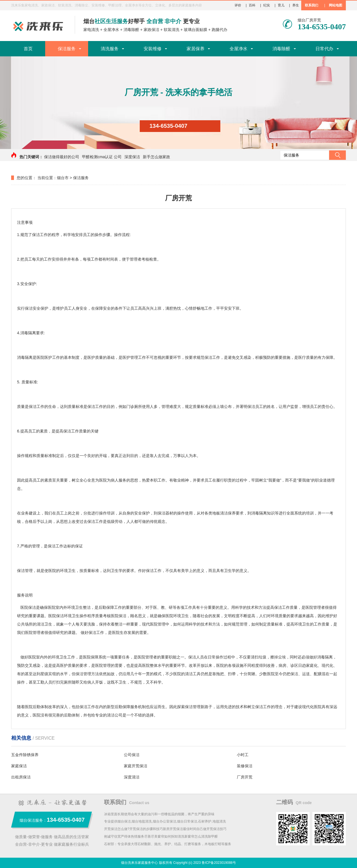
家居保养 (196, 49)
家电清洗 (91, 30)
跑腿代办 (219, 30)
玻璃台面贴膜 (196, 30)
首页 (28, 49)
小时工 (243, 755)
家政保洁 (151, 30)
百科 (252, 5)
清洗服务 (110, 49)
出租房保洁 (21, 777)
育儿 (281, 5)
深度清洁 (132, 777)
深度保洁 (132, 157)
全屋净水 (111, 30)
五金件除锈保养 (25, 755)
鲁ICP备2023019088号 (219, 863)
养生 (296, 5)
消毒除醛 (131, 30)
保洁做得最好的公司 (62, 157)
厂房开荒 (245, 777)
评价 (238, 5)
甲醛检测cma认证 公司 (102, 157)
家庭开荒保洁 (136, 766)
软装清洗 (172, 30)
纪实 (267, 5)
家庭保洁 (19, 766)
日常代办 (324, 49)
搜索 (337, 155)
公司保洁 (132, 755)
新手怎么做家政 (156, 157)
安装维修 (153, 49)
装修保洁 (245, 766)
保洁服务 (67, 49)
